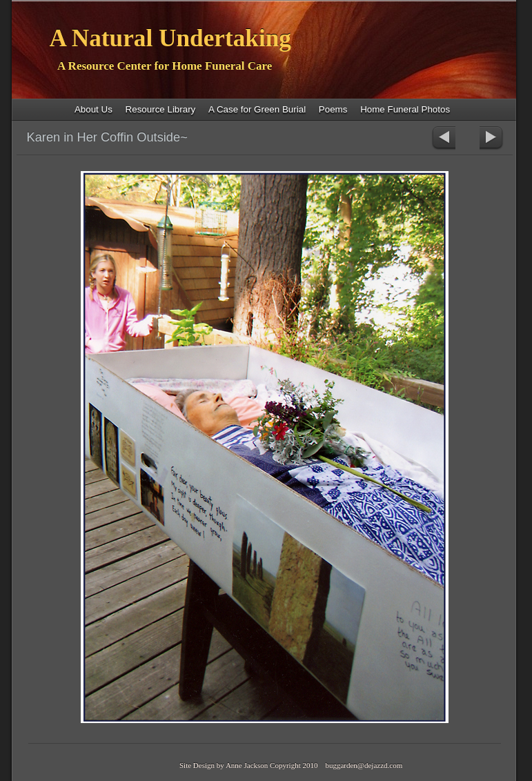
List (467, 138)
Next (492, 138)
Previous (443, 138)
